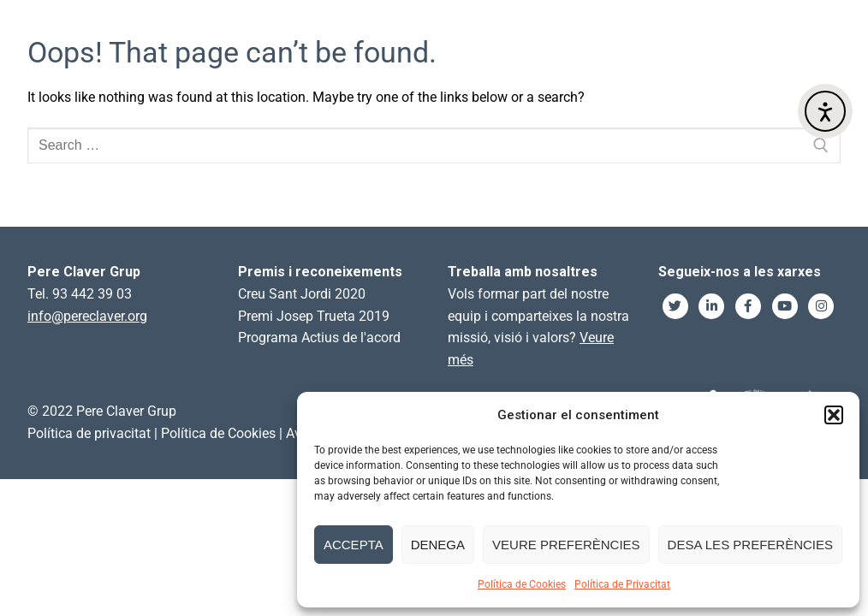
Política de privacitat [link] (89, 433)
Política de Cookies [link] (218, 433)
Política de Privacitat (622, 584)
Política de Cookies (522, 584)
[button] (834, 415)
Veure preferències (566, 545)
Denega (438, 545)
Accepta (354, 545)
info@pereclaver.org (87, 316)
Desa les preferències (750, 545)
